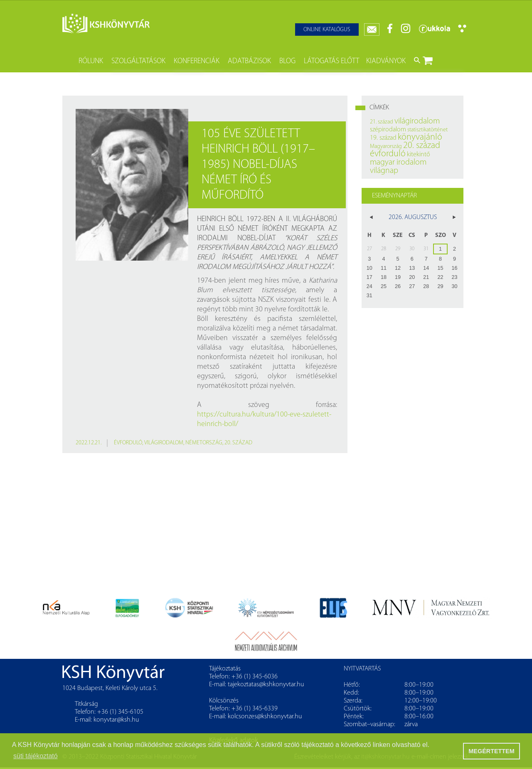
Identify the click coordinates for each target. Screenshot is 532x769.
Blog (287, 61)
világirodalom (164, 443)
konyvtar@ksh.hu (116, 720)
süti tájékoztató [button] (36, 756)
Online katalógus (327, 30)
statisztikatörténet (427, 130)
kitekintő (419, 155)
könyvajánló (420, 137)
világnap (384, 171)
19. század (383, 138)
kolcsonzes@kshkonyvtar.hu (265, 717)
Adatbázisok (249, 61)
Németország (204, 443)
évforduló (128, 443)
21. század (382, 122)
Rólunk (91, 61)
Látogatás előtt (331, 61)
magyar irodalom (398, 163)
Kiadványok (386, 61)
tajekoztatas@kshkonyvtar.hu (266, 685)
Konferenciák (197, 61)
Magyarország (386, 147)
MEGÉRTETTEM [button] (491, 751)
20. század (238, 443)
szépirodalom (388, 130)
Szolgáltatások (138, 61)
